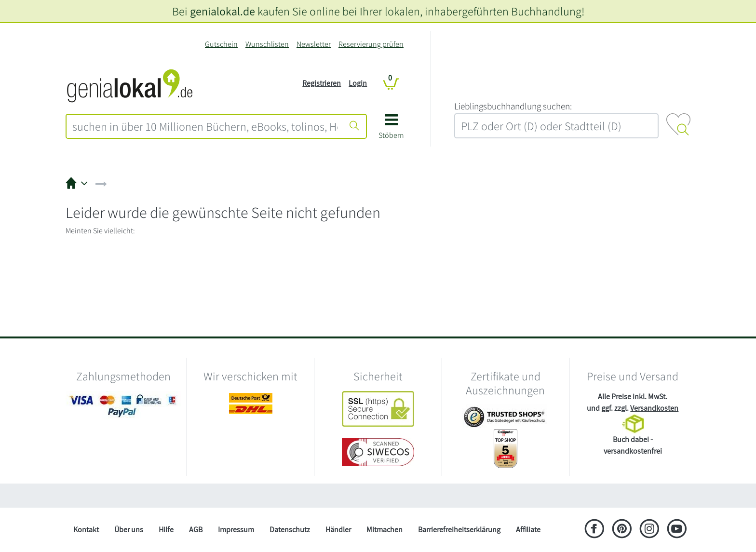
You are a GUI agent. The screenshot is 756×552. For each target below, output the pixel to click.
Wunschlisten (267, 44)
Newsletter (314, 44)
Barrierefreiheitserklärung (459, 530)
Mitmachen (385, 530)
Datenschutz (290, 530)
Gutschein (221, 44)
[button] (391, 130)
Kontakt (86, 530)
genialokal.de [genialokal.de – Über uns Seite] (223, 11)
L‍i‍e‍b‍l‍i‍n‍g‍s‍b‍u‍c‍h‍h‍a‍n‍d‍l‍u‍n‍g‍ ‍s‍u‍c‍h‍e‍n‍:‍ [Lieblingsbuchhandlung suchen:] (513, 106)
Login (358, 83)
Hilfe (166, 530)
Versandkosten (654, 408)
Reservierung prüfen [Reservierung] (371, 44)
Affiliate (528, 530)
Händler (338, 530)
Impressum (236, 530)
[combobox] (205, 126)
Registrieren (322, 83)
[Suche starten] (354, 126)
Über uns (129, 530)
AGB (196, 530)
